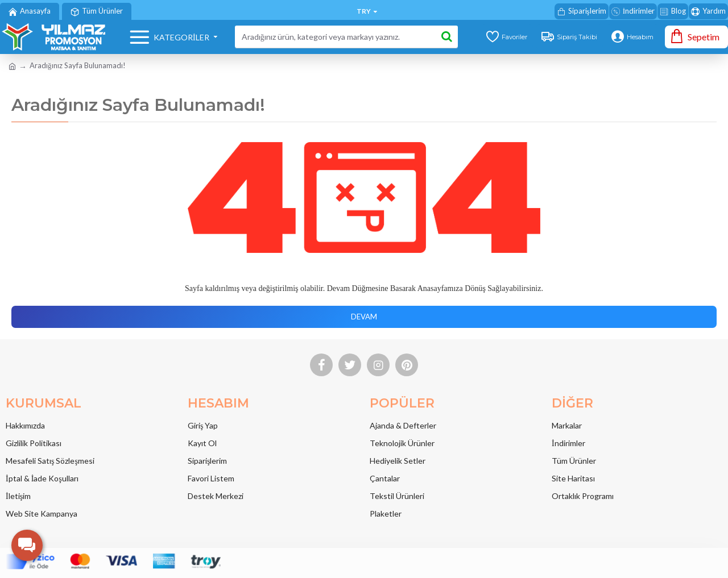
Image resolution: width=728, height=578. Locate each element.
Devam (364, 317)
